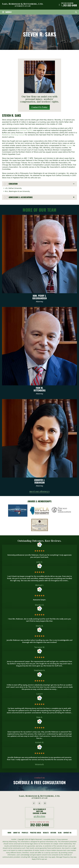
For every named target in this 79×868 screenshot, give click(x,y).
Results (46, 833)
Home (10, 833)
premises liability (26, 130)
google (39, 804)
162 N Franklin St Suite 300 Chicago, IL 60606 (39, 812)
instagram (45, 804)
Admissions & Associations (21, 198)
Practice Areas (36, 833)
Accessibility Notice (49, 840)
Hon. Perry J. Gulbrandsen (39, 261)
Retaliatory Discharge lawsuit (13, 135)
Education (14, 184)
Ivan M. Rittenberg (39, 353)
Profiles (25, 833)
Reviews (53, 833)
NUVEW (12, 840)
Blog (60, 833)
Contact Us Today (40, 107)
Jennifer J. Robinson (39, 445)
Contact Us (67, 833)
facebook (34, 804)
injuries (69, 145)
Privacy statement (63, 840)
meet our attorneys (39, 492)
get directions (40, 817)
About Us (17, 833)
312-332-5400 (70, 5)
